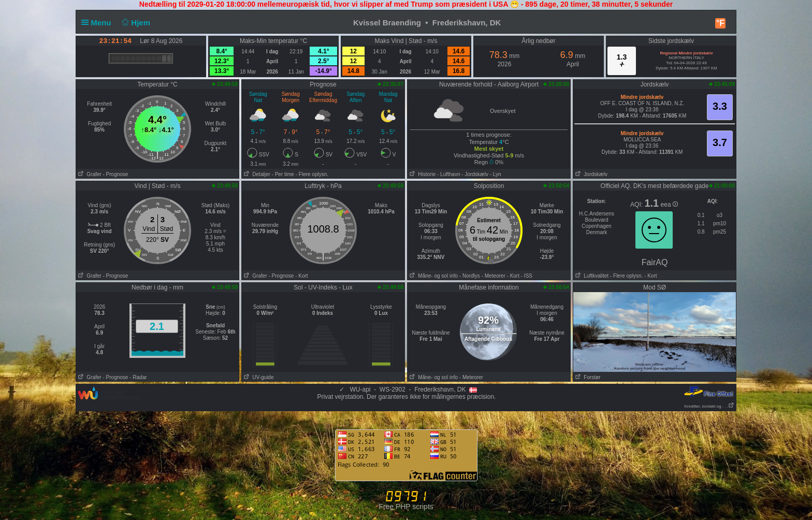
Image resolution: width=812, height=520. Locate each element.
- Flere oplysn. (312, 174)
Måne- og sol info (433, 276)
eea (669, 205)
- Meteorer (494, 276)
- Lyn (496, 174)
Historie (422, 174)
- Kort (301, 276)
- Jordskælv (475, 174)
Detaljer (256, 174)
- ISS (527, 276)
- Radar (138, 377)
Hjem (135, 23)
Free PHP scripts (406, 507)
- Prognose (115, 174)
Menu (98, 23)
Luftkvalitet (591, 276)
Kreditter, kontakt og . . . (710, 406)
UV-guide (258, 377)
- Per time (283, 174)
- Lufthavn (448, 174)
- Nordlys (470, 276)
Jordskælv (590, 174)
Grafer (89, 174)
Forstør (587, 377)
